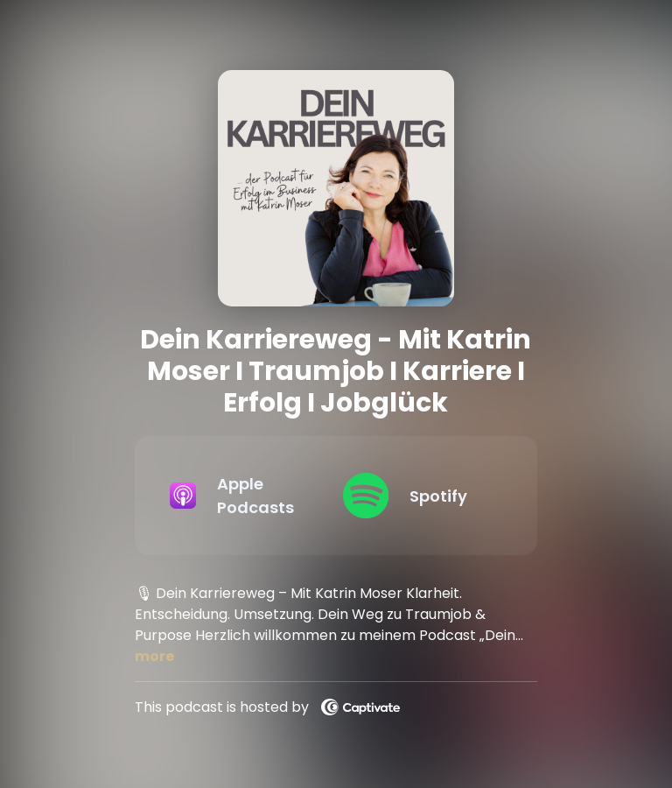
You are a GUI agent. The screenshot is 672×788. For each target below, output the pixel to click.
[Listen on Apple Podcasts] (242, 496)
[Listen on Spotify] (416, 496)
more (154, 656)
